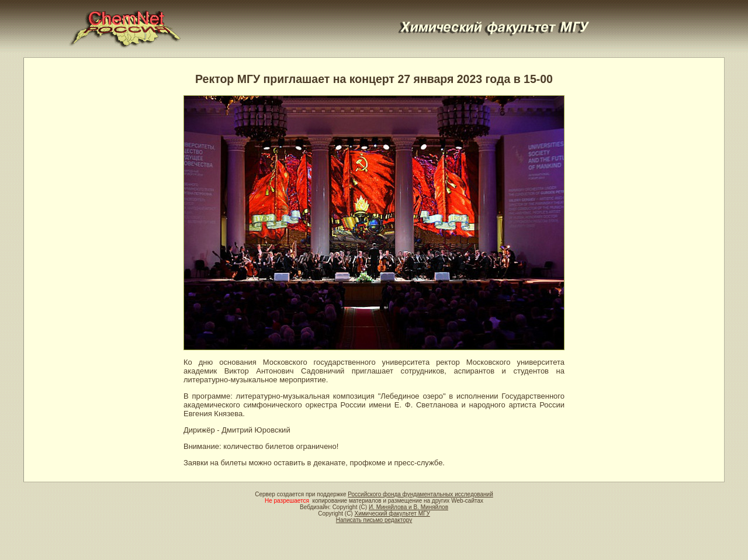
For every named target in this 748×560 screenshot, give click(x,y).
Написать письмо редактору (374, 520)
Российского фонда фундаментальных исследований (420, 494)
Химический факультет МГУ (392, 514)
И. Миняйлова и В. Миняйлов (408, 507)
